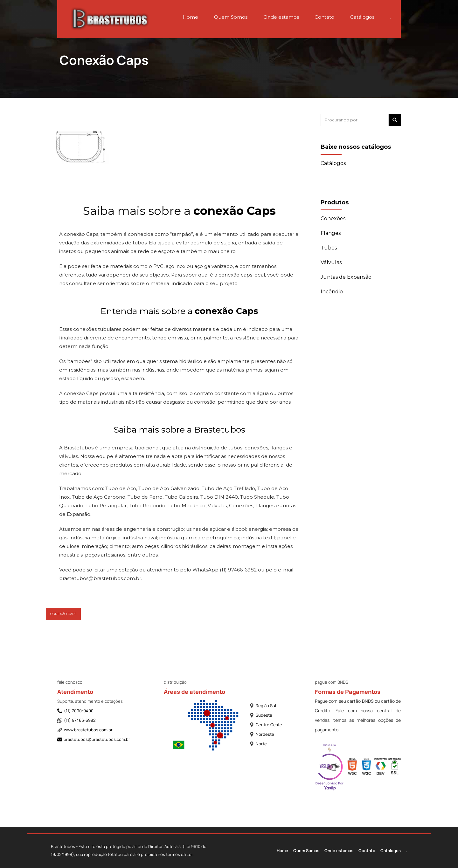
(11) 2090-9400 (75, 711)
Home (190, 17)
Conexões (333, 219)
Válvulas (331, 262)
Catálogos (362, 17)
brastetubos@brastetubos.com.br (92, 739)
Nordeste (262, 734)
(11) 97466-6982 (76, 720)
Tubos (329, 248)
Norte (258, 744)
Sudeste (261, 715)
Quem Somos (231, 17)
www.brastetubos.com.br (85, 730)
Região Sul (263, 706)
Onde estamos (281, 17)
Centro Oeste (266, 725)
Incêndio (332, 292)
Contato (324, 17)
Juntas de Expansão (346, 277)
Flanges (331, 233)
